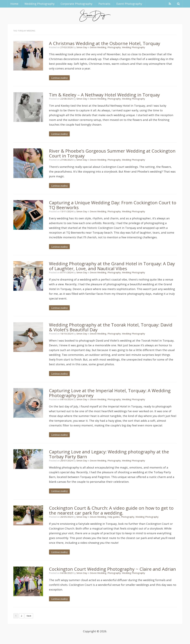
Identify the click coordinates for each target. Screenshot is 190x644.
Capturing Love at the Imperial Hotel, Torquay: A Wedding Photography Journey (110, 393)
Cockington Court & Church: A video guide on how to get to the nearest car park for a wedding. (111, 510)
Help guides (114, 517)
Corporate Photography (76, 4)
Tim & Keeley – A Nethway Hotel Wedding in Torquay (104, 95)
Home (14, 4)
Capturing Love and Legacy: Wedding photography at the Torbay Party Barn (109, 454)
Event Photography (129, 4)
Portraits (104, 4)
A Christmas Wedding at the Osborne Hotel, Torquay (105, 43)
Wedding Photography (39, 4)
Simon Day (82, 47)
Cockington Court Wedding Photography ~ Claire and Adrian (112, 569)
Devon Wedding (98, 47)
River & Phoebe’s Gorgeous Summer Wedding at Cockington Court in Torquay (112, 153)
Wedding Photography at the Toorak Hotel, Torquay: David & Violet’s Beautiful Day (111, 327)
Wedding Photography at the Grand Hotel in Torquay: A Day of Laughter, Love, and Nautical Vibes (112, 266)
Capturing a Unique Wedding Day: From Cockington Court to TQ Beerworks (113, 205)
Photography (114, 47)
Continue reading (59, 78)
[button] (178, 4)
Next (29, 616)
